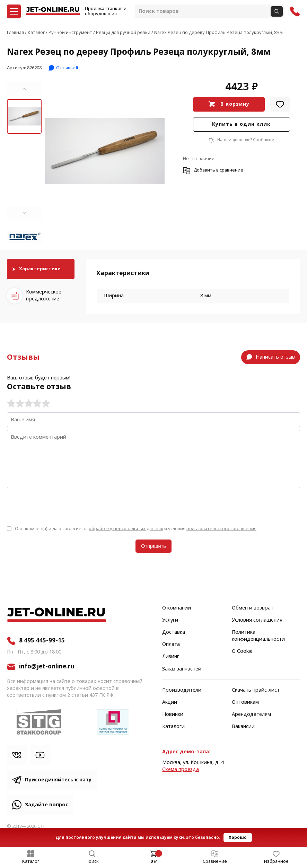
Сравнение (215, 861)
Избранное (276, 861)
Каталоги (173, 727)
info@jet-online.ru (47, 667)
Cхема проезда (181, 769)
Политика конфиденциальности (258, 636)
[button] (24, 89)
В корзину (235, 104)
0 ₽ (154, 861)
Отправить (153, 546)
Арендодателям (251, 714)
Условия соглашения (257, 620)
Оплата (171, 645)
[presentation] (60, 506)
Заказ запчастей (182, 669)
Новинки (173, 714)
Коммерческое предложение (44, 295)
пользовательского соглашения (221, 529)
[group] (105, 151)
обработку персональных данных (126, 529)
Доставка (174, 632)
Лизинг (171, 657)
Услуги (170, 620)
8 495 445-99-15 (42, 641)
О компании (177, 608)
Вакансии (243, 727)
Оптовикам (245, 702)
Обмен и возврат (253, 608)
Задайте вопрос (47, 805)
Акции (170, 702)
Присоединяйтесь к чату (58, 780)
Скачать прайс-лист (256, 690)
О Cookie (242, 651)
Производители (182, 690)
